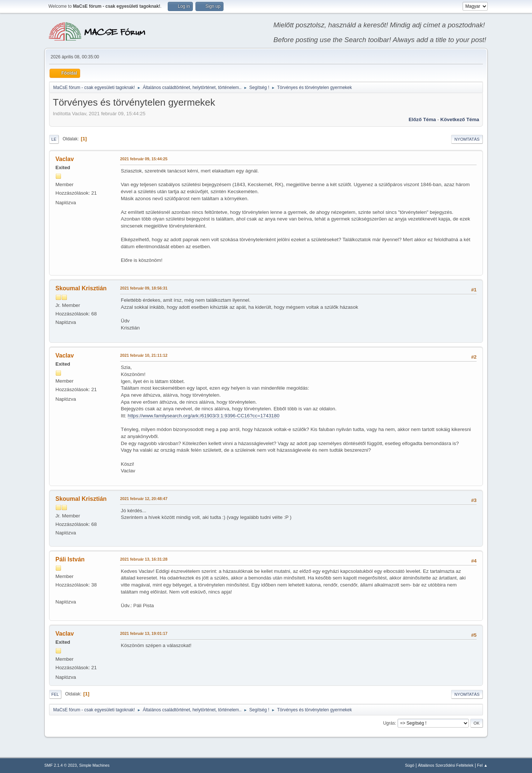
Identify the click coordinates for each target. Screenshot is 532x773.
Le (54, 139)
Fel (55, 694)
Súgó (410, 765)
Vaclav (65, 159)
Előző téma (422, 119)
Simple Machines (94, 765)
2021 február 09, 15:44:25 (144, 159)
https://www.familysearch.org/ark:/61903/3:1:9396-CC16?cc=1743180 (204, 416)
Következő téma (460, 119)
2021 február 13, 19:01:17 (144, 633)
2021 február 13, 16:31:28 (144, 559)
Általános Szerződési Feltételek (446, 765)
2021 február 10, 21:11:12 (144, 355)
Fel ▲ (482, 765)
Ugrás (389, 723)
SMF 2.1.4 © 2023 (61, 765)
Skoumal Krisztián (81, 288)
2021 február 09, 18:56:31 (144, 288)
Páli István (70, 559)
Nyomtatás (467, 139)
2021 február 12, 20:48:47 (144, 499)
